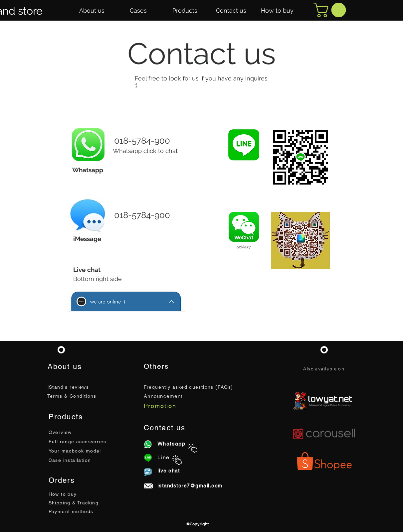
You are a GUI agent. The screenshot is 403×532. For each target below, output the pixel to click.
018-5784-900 (142, 141)
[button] (92, 11)
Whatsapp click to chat (145, 151)
